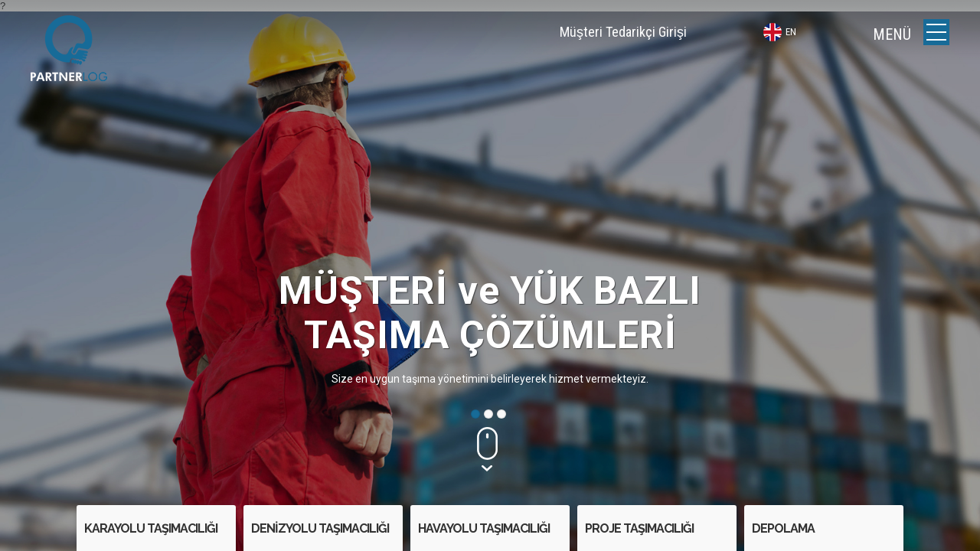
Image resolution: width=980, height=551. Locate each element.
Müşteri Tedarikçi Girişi (623, 32)
